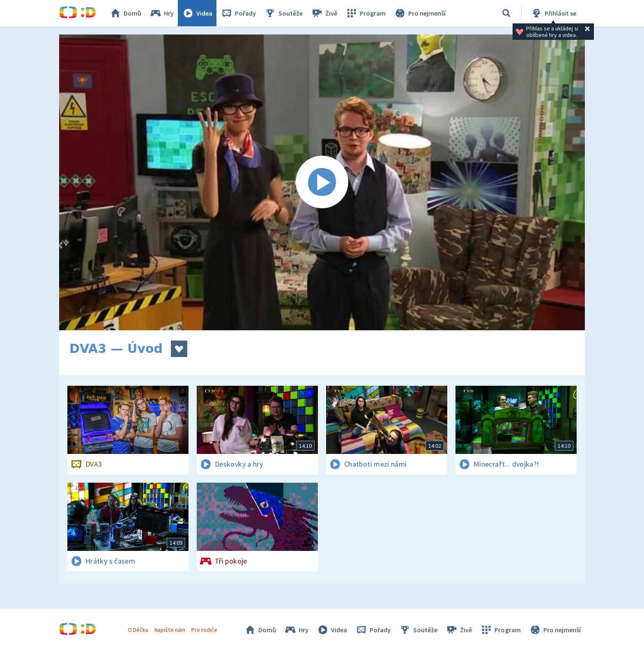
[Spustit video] (322, 182)
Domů (125, 13)
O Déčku (138, 630)
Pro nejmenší (420, 13)
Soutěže (283, 13)
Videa (197, 13)
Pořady (238, 13)
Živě (324, 13)
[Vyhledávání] (506, 13)
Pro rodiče (204, 630)
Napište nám (170, 630)
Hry (162, 13)
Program (366, 13)
